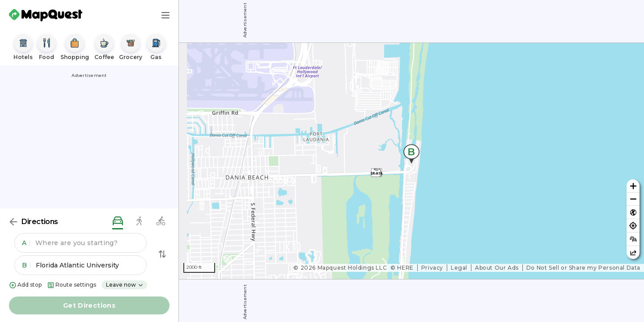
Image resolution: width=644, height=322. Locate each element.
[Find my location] (633, 226)
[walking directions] (139, 222)
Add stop (25, 285)
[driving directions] (118, 222)
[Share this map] (633, 252)
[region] (411, 161)
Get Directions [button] (89, 305)
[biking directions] (161, 222)
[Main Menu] (165, 15)
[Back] (13, 222)
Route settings (72, 285)
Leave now (125, 285)
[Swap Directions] (162, 254)
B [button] (26, 265)
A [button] (26, 243)
